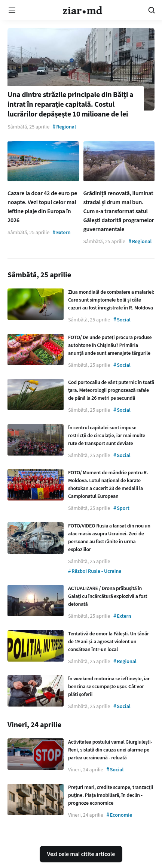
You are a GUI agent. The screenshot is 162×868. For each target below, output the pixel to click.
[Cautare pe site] (152, 10)
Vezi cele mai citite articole (81, 854)
